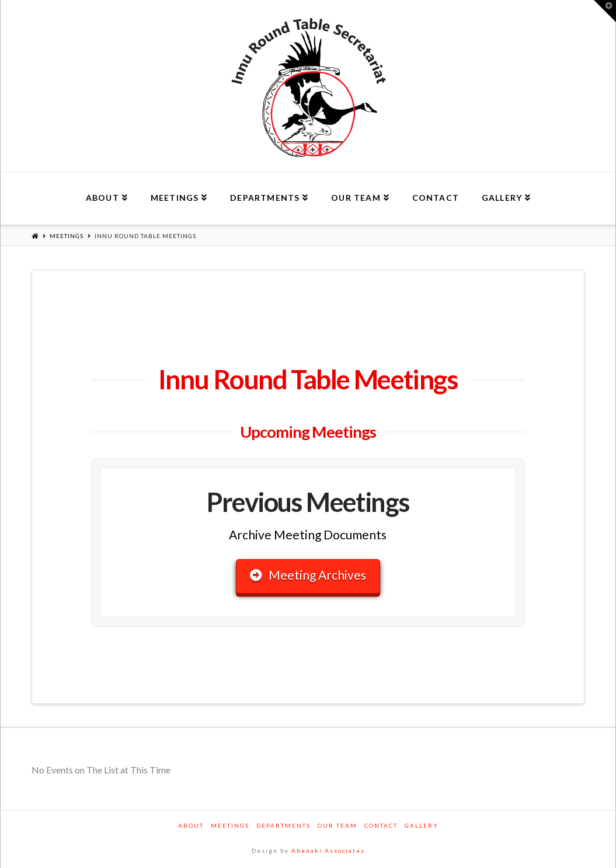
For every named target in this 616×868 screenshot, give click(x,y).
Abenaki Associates (328, 850)
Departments (283, 825)
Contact (381, 825)
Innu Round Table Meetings (145, 236)
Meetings (67, 236)
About (191, 825)
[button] (605, 11)
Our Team (337, 825)
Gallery (422, 825)
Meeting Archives (308, 575)
